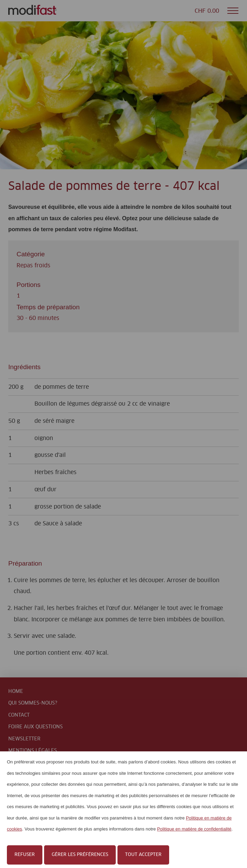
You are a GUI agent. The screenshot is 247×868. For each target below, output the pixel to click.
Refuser (25, 855)
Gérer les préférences (80, 855)
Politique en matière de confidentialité (194, 829)
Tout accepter (143, 855)
